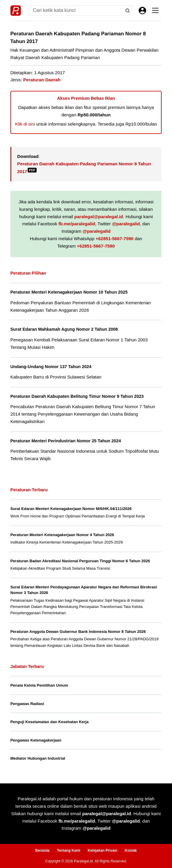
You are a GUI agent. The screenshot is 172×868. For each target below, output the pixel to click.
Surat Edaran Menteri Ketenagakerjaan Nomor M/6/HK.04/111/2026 (71, 509)
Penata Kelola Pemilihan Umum (39, 685)
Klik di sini (25, 124)
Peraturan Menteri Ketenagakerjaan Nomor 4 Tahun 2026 (62, 535)
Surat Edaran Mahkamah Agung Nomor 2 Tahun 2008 (64, 329)
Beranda (42, 850)
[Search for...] (75, 11)
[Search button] (128, 11)
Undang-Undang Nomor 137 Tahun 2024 (51, 367)
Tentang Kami (68, 850)
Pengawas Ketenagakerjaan (36, 740)
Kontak (131, 850)
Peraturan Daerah (42, 80)
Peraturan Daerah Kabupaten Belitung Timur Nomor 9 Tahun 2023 (77, 396)
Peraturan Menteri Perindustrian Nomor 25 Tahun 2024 (66, 441)
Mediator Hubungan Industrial (38, 758)
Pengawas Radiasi (27, 704)
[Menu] (155, 10)
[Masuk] (142, 11)
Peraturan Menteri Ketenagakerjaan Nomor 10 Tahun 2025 (69, 292)
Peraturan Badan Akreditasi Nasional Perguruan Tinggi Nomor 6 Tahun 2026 (80, 561)
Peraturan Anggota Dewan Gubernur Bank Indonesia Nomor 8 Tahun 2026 (78, 632)
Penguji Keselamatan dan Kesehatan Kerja (50, 722)
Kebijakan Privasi (103, 850)
